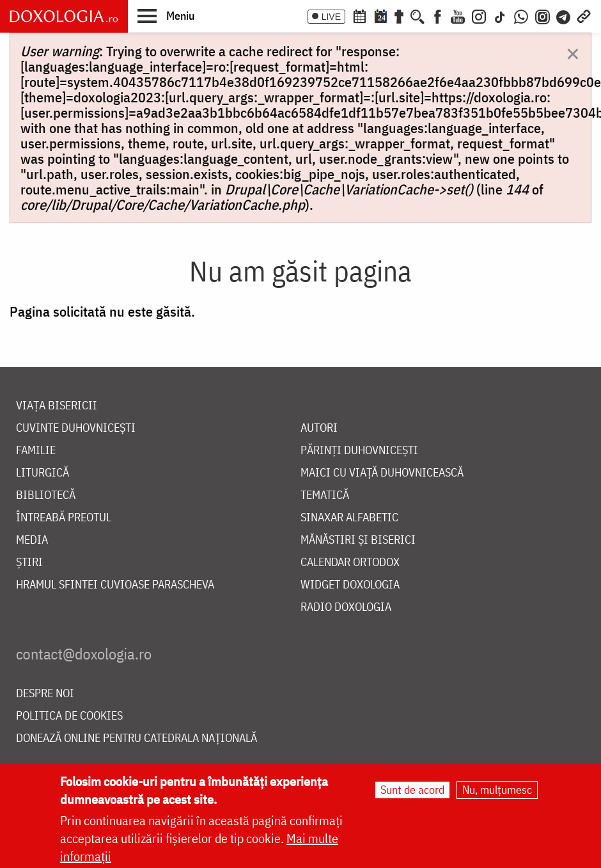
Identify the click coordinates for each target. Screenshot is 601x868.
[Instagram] (479, 15)
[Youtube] (458, 15)
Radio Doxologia (346, 607)
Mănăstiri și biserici (358, 540)
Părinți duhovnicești (359, 451)
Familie (36, 451)
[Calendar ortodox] (359, 15)
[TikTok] (500, 15)
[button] (166, 15)
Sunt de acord (412, 791)
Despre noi (45, 694)
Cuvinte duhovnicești (76, 428)
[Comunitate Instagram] (542, 15)
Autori (319, 428)
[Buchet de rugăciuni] (399, 15)
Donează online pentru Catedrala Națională (137, 738)
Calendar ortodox (350, 563)
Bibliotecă (46, 495)
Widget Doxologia (350, 585)
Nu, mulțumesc (497, 791)
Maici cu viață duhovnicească (382, 473)
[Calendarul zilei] (380, 15)
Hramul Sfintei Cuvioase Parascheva (115, 585)
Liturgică (43, 473)
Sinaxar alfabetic (349, 518)
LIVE (331, 17)
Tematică (325, 495)
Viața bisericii (57, 406)
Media (32, 540)
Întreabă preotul (64, 518)
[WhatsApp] (521, 15)
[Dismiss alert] (573, 52)
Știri (29, 563)
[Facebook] (438, 15)
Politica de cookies (69, 716)
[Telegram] (564, 15)
